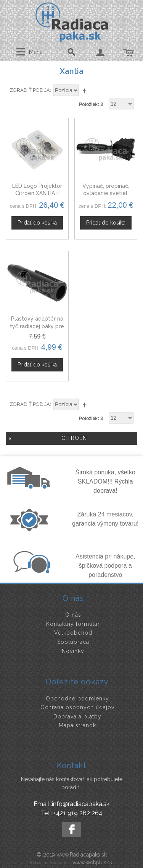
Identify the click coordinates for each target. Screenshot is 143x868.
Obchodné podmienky (77, 699)
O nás (73, 615)
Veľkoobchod (73, 633)
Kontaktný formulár (73, 624)
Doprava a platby (77, 717)
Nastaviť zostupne (86, 91)
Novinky (73, 651)
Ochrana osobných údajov (77, 707)
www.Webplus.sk (92, 862)
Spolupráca (73, 642)
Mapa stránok (77, 725)
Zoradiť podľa (30, 90)
